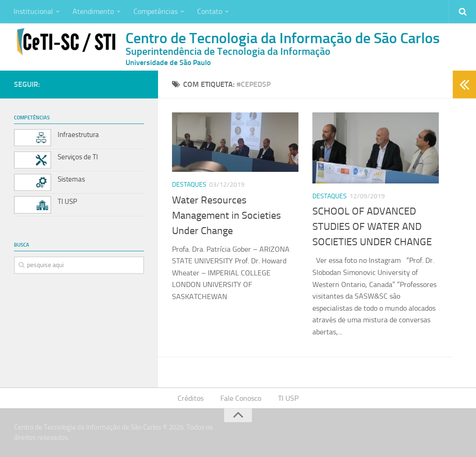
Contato (210, 11)
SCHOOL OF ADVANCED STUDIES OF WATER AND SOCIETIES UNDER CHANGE (372, 227)
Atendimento (93, 11)
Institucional (33, 11)
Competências (155, 11)
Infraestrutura (78, 135)
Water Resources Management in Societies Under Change (226, 215)
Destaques (189, 185)
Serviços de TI (78, 157)
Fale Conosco (241, 398)
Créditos (191, 398)
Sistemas (71, 179)
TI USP (67, 202)
